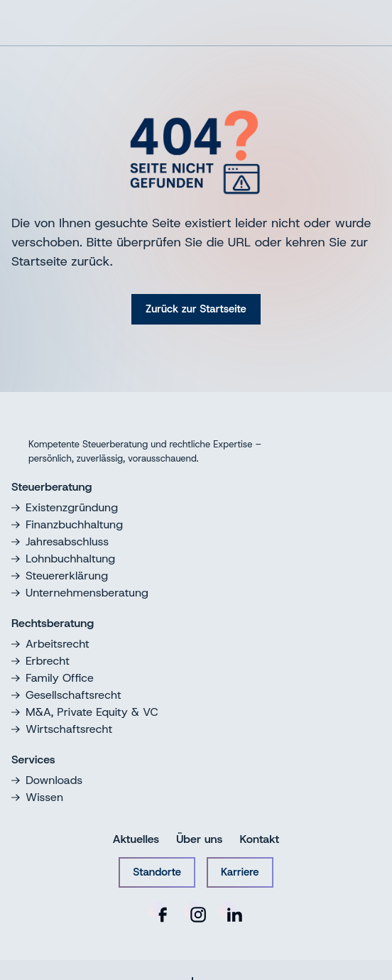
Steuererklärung (60, 576)
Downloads (47, 780)
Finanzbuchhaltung (67, 524)
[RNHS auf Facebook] (160, 913)
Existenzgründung (65, 507)
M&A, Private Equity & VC (85, 712)
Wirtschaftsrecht (62, 729)
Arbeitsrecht (50, 644)
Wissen (37, 797)
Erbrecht (40, 661)
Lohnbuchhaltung (63, 559)
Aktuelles (136, 839)
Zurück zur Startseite (196, 309)
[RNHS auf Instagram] (196, 913)
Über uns (199, 839)
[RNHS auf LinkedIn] (232, 913)
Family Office (53, 678)
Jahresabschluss (60, 541)
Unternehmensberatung (80, 593)
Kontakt (259, 839)
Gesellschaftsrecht (66, 695)
